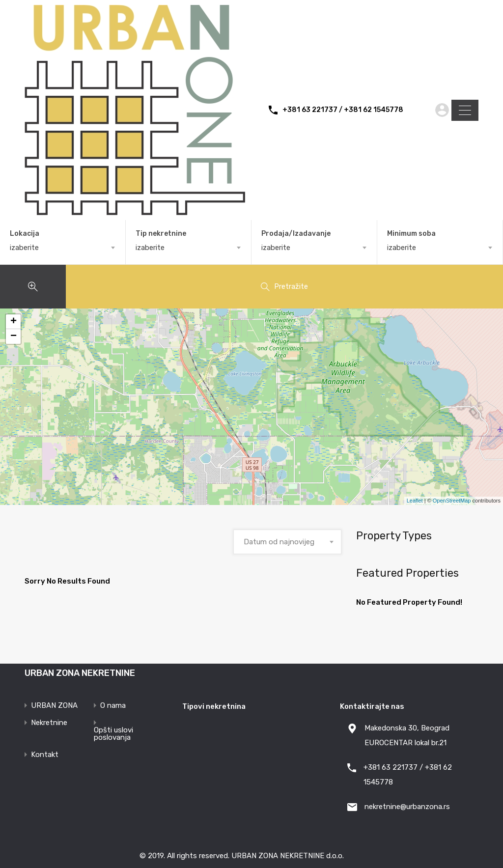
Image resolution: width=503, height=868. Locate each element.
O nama (113, 706)
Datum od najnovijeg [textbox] (279, 542)
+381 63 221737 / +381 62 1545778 (343, 110)
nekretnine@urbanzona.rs (407, 807)
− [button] (14, 336)
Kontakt (45, 755)
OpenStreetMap (452, 501)
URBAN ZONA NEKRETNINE (80, 673)
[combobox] (63, 248)
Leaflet (415, 501)
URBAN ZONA (54, 706)
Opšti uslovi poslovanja (113, 734)
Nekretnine (49, 723)
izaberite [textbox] (24, 248)
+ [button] (14, 322)
